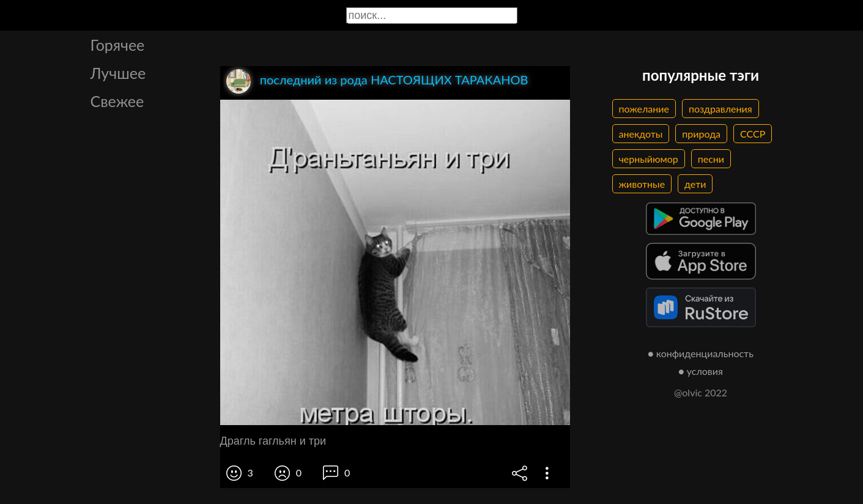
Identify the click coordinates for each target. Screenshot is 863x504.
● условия (701, 371)
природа (701, 134)
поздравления (720, 109)
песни (711, 159)
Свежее (117, 101)
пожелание (644, 109)
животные (642, 184)
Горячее (118, 45)
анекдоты (641, 134)
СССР (753, 134)
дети (695, 184)
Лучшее (118, 73)
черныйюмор (649, 159)
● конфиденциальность (701, 353)
